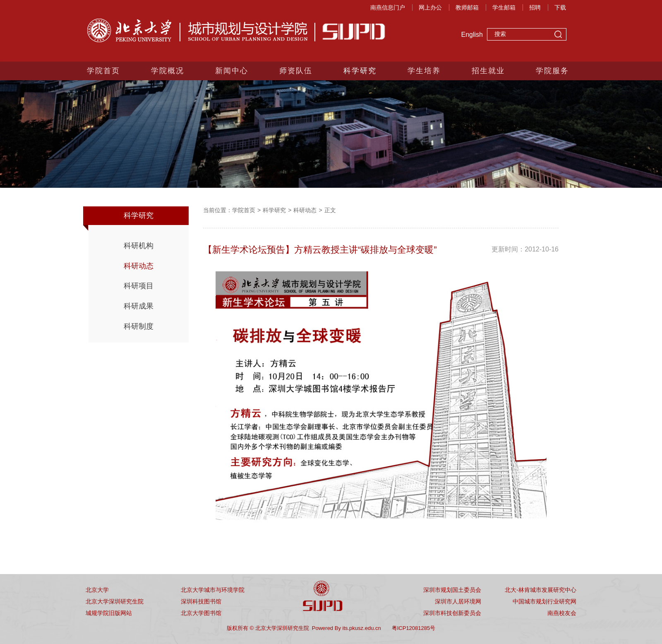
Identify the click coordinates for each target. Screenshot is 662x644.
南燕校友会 (562, 613)
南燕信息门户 (388, 7)
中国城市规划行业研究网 (544, 601)
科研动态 (139, 266)
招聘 (535, 7)
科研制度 (139, 326)
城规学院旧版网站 (109, 613)
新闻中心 (232, 71)
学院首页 (103, 71)
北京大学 (97, 590)
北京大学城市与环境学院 (213, 590)
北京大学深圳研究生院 (115, 601)
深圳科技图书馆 (201, 601)
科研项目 (139, 286)
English (472, 35)
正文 (330, 210)
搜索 (558, 35)
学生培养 (424, 71)
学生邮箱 (504, 7)
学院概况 (168, 71)
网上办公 (430, 7)
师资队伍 (296, 71)
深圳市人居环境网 (458, 601)
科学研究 (360, 71)
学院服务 (552, 71)
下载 (560, 7)
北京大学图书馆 (201, 613)
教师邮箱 (467, 7)
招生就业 (488, 71)
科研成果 (139, 306)
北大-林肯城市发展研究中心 (541, 590)
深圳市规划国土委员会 (452, 590)
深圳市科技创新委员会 (452, 613)
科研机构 (139, 246)
